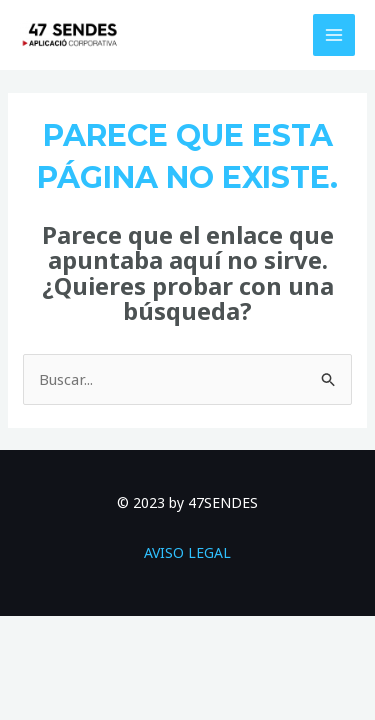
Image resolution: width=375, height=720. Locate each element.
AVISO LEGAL (187, 552)
